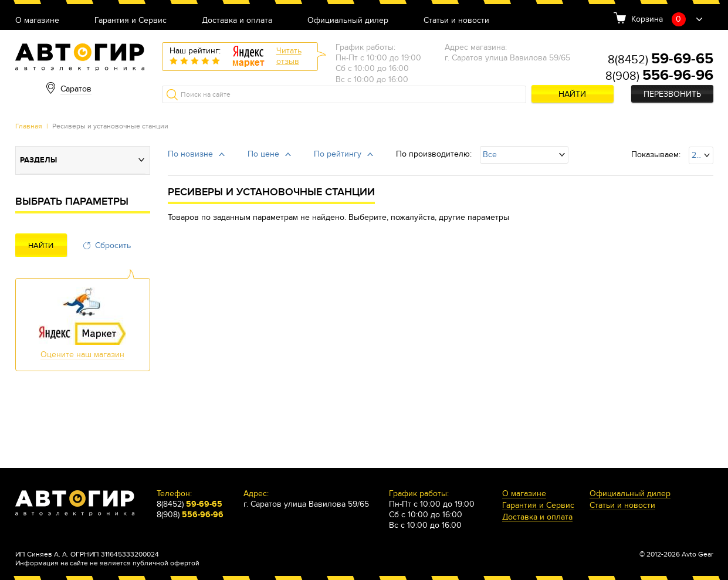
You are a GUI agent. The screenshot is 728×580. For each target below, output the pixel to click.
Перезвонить (672, 94)
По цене (263, 154)
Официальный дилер (348, 21)
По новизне (190, 154)
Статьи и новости (456, 21)
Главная (29, 126)
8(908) (659, 76)
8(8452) (661, 60)
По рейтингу (338, 154)
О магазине (37, 21)
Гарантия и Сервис (131, 21)
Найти (572, 94)
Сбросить (113, 245)
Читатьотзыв (289, 56)
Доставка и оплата (237, 21)
